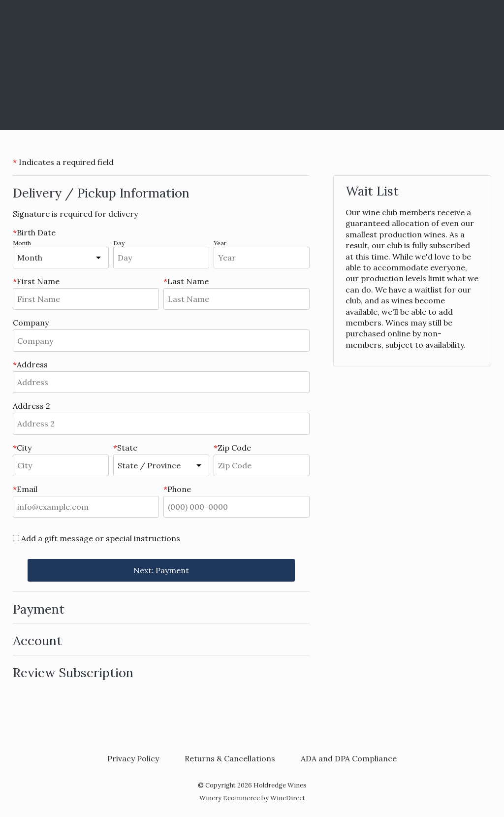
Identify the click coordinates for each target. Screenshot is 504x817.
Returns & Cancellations (230, 758)
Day (119, 243)
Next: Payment (161, 570)
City (22, 448)
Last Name (186, 281)
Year (220, 243)
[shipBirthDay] (161, 258)
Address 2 (31, 406)
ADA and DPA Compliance (349, 758)
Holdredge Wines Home (252, 65)
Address (30, 364)
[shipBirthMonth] (75, 258)
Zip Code (232, 448)
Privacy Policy (133, 758)
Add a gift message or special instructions (101, 538)
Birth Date (34, 232)
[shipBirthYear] (262, 258)
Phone (177, 489)
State (125, 448)
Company (31, 323)
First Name (36, 281)
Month (22, 243)
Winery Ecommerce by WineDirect (252, 798)
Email (25, 489)
